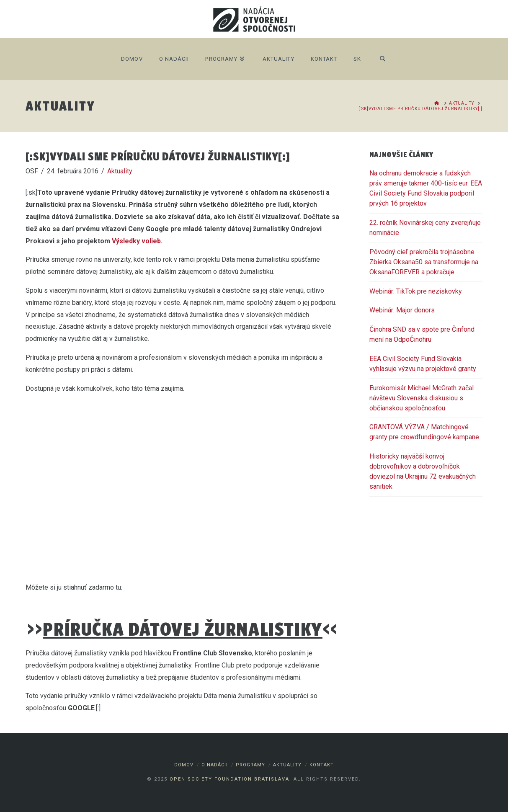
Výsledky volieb (136, 241)
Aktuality (120, 171)
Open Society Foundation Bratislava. (231, 779)
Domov (184, 765)
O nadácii (215, 765)
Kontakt (322, 765)
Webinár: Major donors (402, 310)
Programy (250, 765)
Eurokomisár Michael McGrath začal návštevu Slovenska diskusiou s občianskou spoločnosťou (422, 398)
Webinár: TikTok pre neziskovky (416, 291)
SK (357, 59)
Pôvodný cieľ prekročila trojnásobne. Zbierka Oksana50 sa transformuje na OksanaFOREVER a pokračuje (424, 262)
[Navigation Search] (382, 59)
